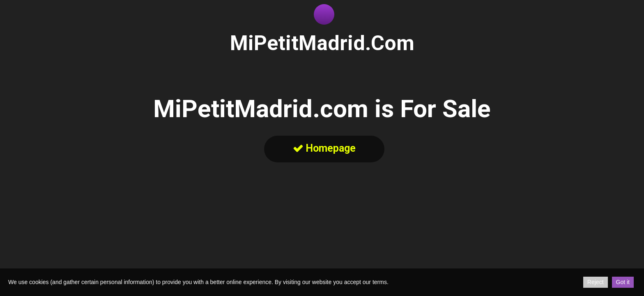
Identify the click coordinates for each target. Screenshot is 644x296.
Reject (596, 282)
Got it (623, 282)
